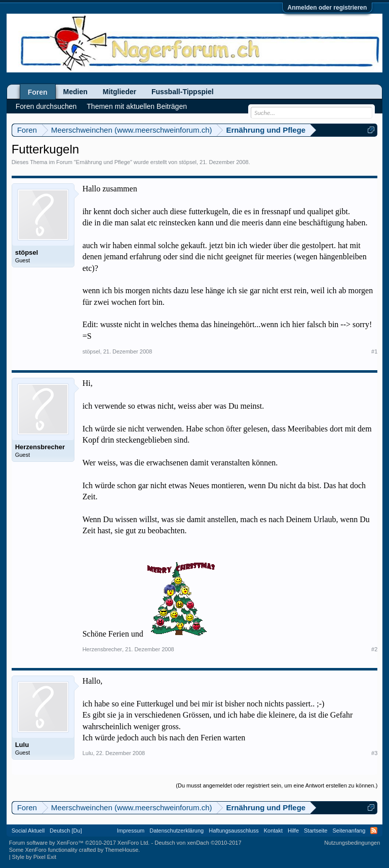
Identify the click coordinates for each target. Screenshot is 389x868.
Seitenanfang (349, 831)
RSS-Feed (374, 831)
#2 (374, 649)
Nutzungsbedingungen (352, 843)
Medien (75, 92)
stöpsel (188, 162)
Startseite (316, 831)
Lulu (22, 745)
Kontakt (273, 831)
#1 (374, 351)
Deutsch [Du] (66, 831)
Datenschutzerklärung (177, 831)
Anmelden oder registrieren (327, 8)
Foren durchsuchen (46, 106)
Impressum (131, 831)
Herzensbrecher (40, 447)
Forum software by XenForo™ (80, 843)
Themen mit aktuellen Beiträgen (137, 106)
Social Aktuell (28, 831)
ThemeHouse (122, 850)
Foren (38, 92)
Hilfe (293, 831)
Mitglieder (120, 92)
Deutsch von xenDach (198, 843)
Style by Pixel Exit (34, 857)
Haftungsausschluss (234, 831)
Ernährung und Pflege (103, 162)
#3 (374, 753)
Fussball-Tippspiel (183, 92)
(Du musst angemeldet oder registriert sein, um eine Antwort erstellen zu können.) (277, 785)
